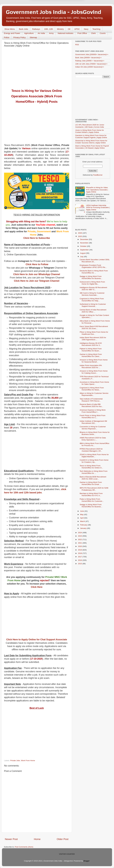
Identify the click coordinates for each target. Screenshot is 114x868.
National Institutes (65, 33)
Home (37, 839)
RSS (77, 45)
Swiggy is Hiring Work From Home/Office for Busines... (91, 277)
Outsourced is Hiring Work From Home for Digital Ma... (92, 283)
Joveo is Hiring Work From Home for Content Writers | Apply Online (90, 131)
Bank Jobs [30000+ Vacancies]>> (88, 58)
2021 (80, 543)
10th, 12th (49, 29)
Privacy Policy (20, 37)
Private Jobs (15, 761)
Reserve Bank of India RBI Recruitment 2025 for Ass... (91, 405)
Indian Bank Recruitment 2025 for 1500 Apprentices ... (93, 339)
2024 (80, 533)
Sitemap (33, 37)
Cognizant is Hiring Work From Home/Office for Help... (92, 300)
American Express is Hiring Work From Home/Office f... (93, 411)
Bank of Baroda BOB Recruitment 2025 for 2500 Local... (93, 478)
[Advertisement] (37, 68)
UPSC (77, 29)
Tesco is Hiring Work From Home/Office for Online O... (91, 467)
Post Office (82, 33)
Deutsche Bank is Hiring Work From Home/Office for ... (94, 272)
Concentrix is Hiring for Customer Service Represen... (93, 428)
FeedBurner (98, 175)
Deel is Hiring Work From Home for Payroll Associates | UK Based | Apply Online (92, 147)
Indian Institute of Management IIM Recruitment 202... (93, 422)
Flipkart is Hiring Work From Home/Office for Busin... (91, 350)
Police (7, 37)
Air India (41, 33)
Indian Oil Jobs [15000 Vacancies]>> (90, 67)
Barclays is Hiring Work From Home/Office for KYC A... (91, 494)
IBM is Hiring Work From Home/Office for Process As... (94, 444)
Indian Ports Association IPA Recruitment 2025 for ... (91, 366)
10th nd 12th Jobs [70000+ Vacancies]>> (91, 64)
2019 (80, 550)
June (82, 511)
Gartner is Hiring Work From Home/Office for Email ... (91, 483)
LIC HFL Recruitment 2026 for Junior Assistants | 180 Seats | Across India (90, 126)
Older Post (63, 839)
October (84, 246)
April (82, 518)
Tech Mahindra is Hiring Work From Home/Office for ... (94, 472)
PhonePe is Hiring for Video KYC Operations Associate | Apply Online (97, 190)
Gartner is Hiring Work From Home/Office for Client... (91, 355)
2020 (80, 546)
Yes (71, 11)
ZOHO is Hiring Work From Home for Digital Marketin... (94, 456)
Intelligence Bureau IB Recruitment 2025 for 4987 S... (93, 289)
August (83, 253)
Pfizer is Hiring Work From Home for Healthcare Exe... (94, 333)
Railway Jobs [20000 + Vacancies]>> (90, 61)
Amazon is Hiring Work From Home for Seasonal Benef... (94, 361)
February (84, 525)
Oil (69, 29)
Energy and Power (12, 33)
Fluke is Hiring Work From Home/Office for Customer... (92, 500)
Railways (36, 29)
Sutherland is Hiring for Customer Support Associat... (93, 305)
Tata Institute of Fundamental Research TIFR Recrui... (91, 400)
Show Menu (10, 29)
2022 (80, 540)
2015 (80, 564)
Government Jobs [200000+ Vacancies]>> (92, 54)
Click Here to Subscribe (37, 238)
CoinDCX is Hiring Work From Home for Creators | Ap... (94, 461)
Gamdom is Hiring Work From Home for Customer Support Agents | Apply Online (91, 136)
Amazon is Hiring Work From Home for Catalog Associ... (94, 372)
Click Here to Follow (37, 264)
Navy (86, 29)
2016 (80, 560)
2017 (80, 557)
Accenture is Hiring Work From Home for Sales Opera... (94, 383)
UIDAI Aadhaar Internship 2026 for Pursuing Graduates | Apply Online (98, 207)
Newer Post (11, 839)
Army (51, 33)
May (82, 514)
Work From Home (28, 761)
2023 (80, 536)
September (85, 250)
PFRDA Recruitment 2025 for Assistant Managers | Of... (91, 450)
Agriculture (29, 33)
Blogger (87, 861)
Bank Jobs (24, 29)
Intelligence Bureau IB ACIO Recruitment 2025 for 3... (91, 344)
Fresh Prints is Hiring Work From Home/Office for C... (93, 417)
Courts (103, 33)
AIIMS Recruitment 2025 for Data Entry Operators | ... (93, 439)
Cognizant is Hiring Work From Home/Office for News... (92, 389)
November (84, 243)
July (82, 257)
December (84, 239)
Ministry (60, 29)
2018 (80, 553)
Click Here (37, 587)
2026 (80, 233)
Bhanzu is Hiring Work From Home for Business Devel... (95, 433)
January (84, 528)
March (83, 521)
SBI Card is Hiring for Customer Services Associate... (92, 294)
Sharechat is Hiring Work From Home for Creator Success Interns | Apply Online (91, 142)
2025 (80, 236)
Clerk (93, 33)
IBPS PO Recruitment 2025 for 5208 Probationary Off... (94, 489)
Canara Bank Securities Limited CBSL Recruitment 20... (95, 261)
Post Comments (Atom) (24, 847)
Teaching (96, 29)
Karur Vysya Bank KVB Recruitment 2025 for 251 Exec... (94, 327)
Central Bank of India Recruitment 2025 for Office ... (93, 311)
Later (44, 11)
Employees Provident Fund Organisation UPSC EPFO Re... (93, 266)
